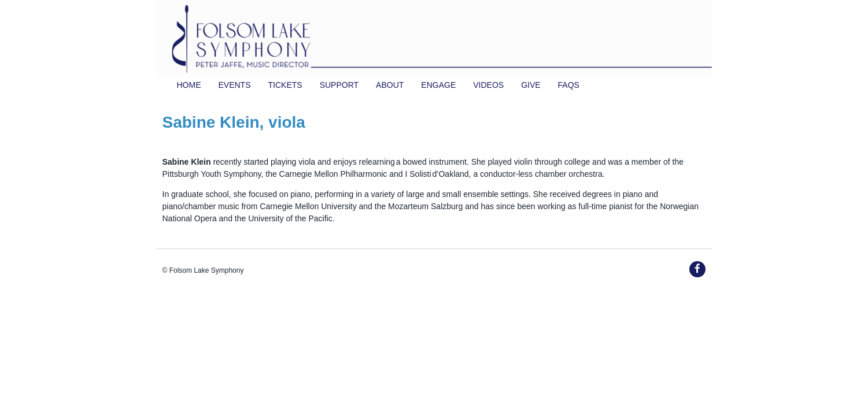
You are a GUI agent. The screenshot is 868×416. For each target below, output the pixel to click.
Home (189, 85)
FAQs (569, 85)
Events (235, 85)
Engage (438, 85)
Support (339, 85)
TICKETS (285, 85)
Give (531, 85)
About (390, 85)
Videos (488, 85)
